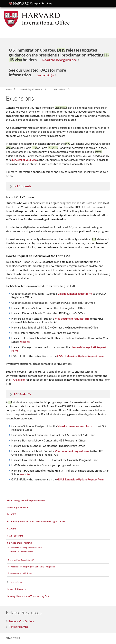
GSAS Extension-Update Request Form (81, 479)
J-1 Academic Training (19, 543)
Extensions (16, 582)
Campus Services (31, 4)
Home (9, 90)
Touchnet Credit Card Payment (21, 552)
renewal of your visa (24, 160)
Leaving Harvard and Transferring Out (28, 596)
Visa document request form (75, 426)
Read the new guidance (60, 60)
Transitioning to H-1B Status (20, 573)
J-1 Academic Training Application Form (25, 547)
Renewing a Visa (19, 627)
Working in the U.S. (18, 508)
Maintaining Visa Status (31, 90)
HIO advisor (18, 380)
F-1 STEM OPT (15, 536)
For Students (60, 90)
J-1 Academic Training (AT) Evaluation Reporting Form (31, 567)
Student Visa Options (22, 621)
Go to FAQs (45, 75)
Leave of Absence (17, 589)
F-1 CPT (11, 514)
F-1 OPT (12, 529)
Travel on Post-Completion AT (21, 560)
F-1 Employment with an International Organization (36, 521)
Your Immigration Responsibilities (26, 500)
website (25, 342)
